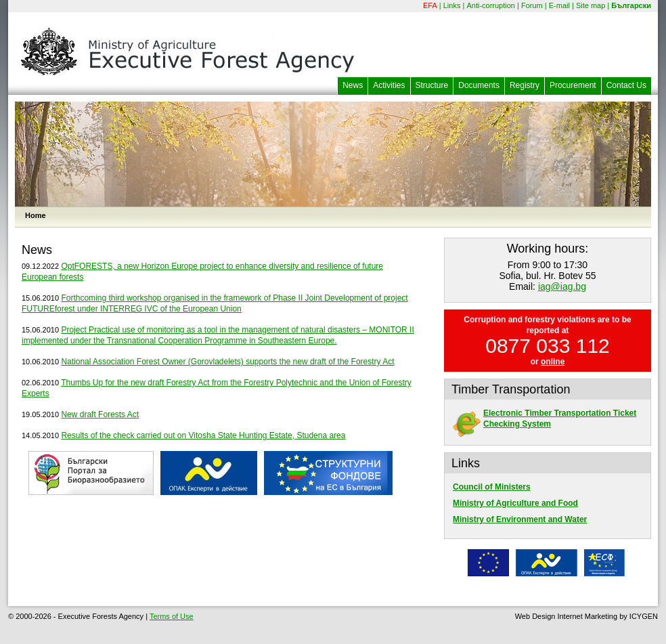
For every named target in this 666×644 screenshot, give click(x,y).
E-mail (559, 5)
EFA (430, 5)
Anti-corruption (491, 5)
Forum (532, 5)
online (553, 362)
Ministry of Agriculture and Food (515, 503)
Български (631, 5)
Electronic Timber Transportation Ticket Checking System (545, 418)
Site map (591, 5)
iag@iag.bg (562, 286)
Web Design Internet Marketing (566, 616)
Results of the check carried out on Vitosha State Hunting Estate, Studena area (203, 435)
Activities (389, 85)
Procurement (573, 85)
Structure (432, 85)
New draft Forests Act (100, 414)
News (353, 85)
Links (452, 5)
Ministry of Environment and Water (520, 519)
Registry (525, 85)
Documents (479, 85)
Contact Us (626, 85)
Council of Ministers (492, 487)
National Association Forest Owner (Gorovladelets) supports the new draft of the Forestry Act (227, 362)
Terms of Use (172, 616)
